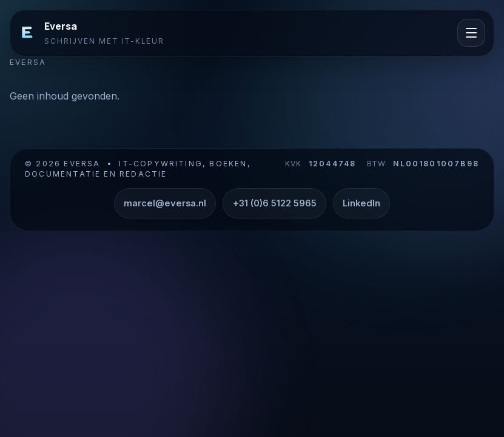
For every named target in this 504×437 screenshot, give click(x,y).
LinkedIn (361, 203)
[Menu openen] (471, 33)
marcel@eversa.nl (165, 203)
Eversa (61, 26)
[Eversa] (27, 33)
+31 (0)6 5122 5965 (275, 203)
